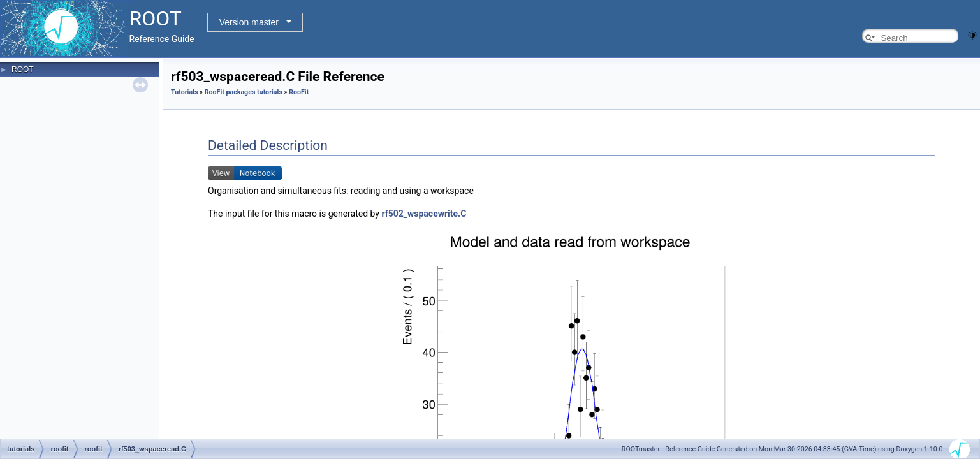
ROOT (23, 69)
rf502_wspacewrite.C (424, 214)
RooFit (299, 92)
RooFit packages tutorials (244, 92)
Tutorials (184, 92)
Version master (249, 22)
